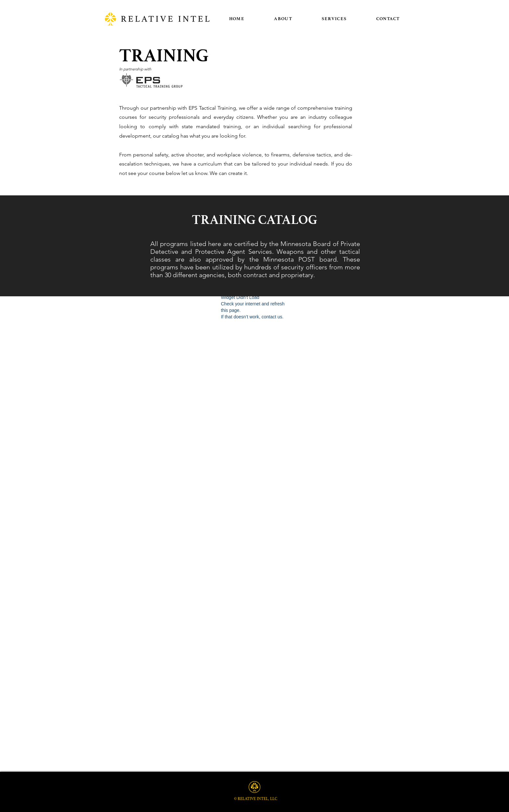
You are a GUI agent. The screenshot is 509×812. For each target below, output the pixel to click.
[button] (334, 19)
